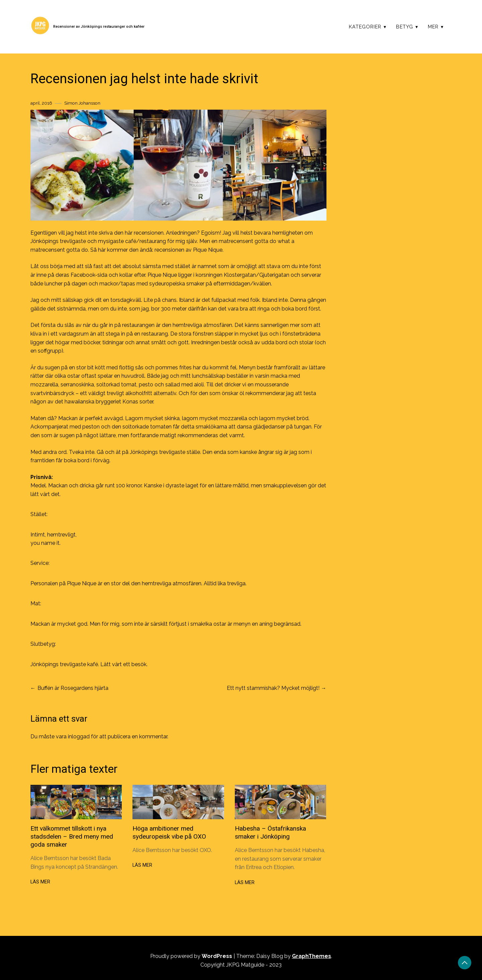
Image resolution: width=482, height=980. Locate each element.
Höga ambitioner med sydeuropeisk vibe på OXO (169, 832)
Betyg (405, 27)
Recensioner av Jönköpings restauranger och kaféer (99, 27)
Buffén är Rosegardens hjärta (73, 688)
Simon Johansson (82, 103)
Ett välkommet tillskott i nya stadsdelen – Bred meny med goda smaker (72, 836)
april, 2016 (41, 103)
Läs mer (40, 882)
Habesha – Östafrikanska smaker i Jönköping (270, 832)
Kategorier (365, 27)
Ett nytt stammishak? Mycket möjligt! (273, 688)
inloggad (79, 737)
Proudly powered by (192, 956)
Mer (433, 27)
